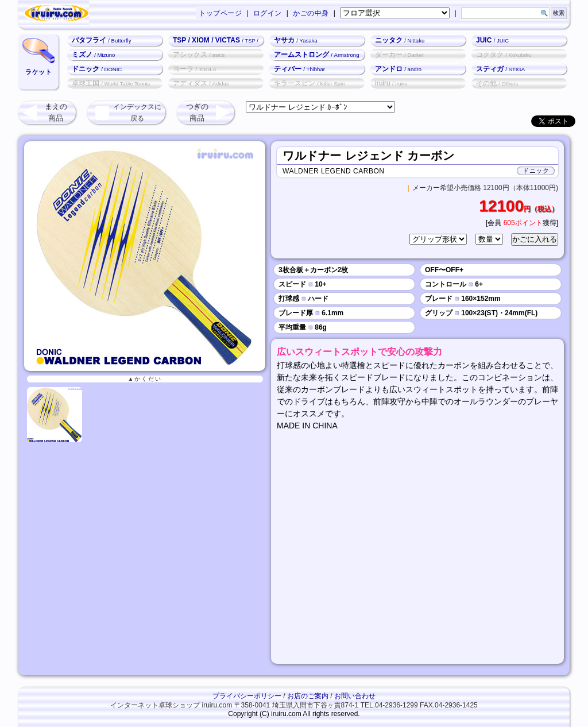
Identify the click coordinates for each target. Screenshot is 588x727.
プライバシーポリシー (247, 696)
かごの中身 (311, 13)
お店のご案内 (308, 696)
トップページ (220, 13)
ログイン (268, 13)
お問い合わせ (355, 696)
